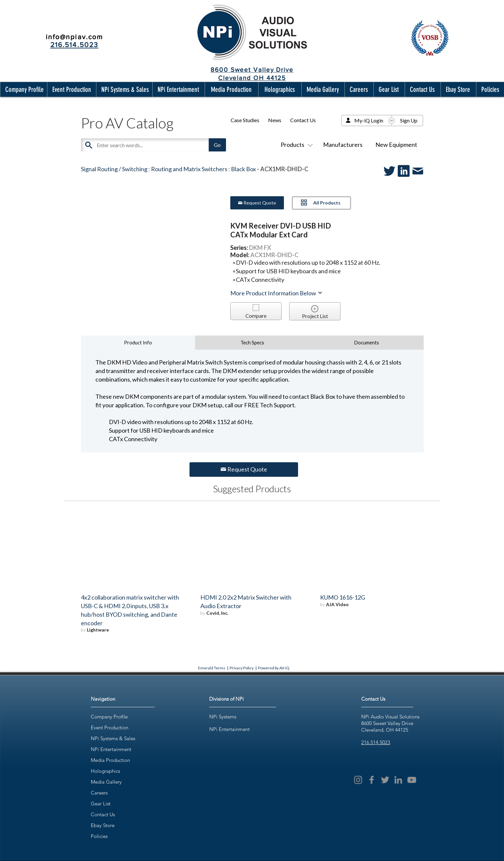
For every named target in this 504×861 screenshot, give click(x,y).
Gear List (101, 804)
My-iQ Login (369, 120)
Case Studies (245, 120)
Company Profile (109, 717)
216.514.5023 (376, 742)
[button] (23, 89)
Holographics (105, 771)
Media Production (110, 760)
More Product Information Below (277, 293)
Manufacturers (343, 145)
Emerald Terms (212, 668)
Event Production (110, 727)
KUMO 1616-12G (343, 597)
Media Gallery (106, 782)
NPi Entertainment (111, 749)
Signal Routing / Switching (114, 169)
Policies (99, 836)
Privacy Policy (242, 668)
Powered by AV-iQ (274, 668)
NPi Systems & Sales (113, 738)
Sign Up (409, 120)
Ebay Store (103, 825)
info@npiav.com (74, 37)
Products (295, 145)
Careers (99, 793)
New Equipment (396, 145)
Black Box (243, 169)
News (275, 120)
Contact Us (303, 120)
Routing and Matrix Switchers (189, 169)
